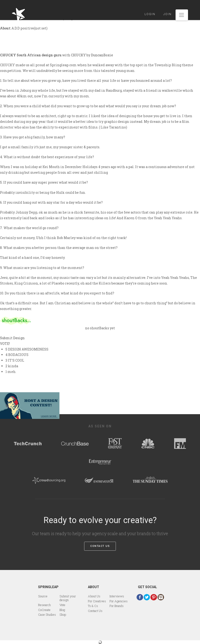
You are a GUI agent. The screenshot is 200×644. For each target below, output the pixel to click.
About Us (94, 596)
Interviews (117, 596)
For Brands (117, 606)
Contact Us (100, 546)
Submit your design (68, 598)
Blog (62, 610)
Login (150, 14)
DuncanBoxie (102, 55)
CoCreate (44, 610)
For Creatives (97, 601)
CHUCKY (78, 55)
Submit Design (12, 338)
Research (44, 605)
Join (167, 14)
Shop (63, 615)
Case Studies (47, 615)
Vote (62, 605)
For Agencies (119, 601)
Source (43, 596)
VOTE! (5, 344)
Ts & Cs (93, 606)
